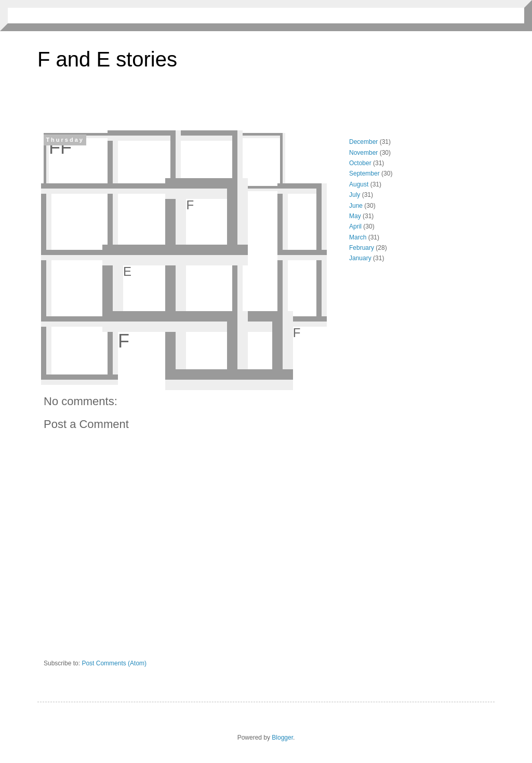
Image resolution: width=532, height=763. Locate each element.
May (355, 216)
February (362, 248)
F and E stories (107, 59)
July (355, 195)
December (363, 142)
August (359, 184)
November (363, 153)
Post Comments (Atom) (114, 663)
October (360, 163)
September (364, 173)
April (355, 226)
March (358, 237)
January (360, 258)
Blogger (282, 738)
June (356, 206)
